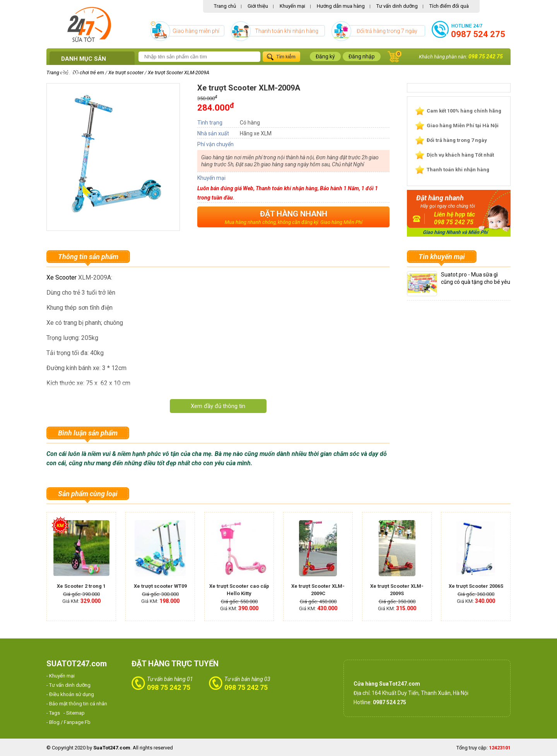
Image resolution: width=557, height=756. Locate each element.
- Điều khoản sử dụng (70, 694)
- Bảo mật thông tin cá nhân (77, 704)
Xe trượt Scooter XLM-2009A (179, 73)
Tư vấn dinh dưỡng (397, 6)
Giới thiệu (258, 6)
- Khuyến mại (61, 676)
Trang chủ (225, 6)
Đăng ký (325, 56)
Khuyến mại (292, 6)
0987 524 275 (478, 34)
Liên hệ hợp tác (454, 214)
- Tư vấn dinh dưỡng (68, 685)
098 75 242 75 (486, 56)
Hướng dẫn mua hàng (341, 6)
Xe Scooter (62, 277)
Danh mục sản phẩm (84, 66)
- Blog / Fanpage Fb (68, 722)
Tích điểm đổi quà (449, 6)
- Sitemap (74, 713)
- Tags (53, 713)
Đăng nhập (362, 56)
